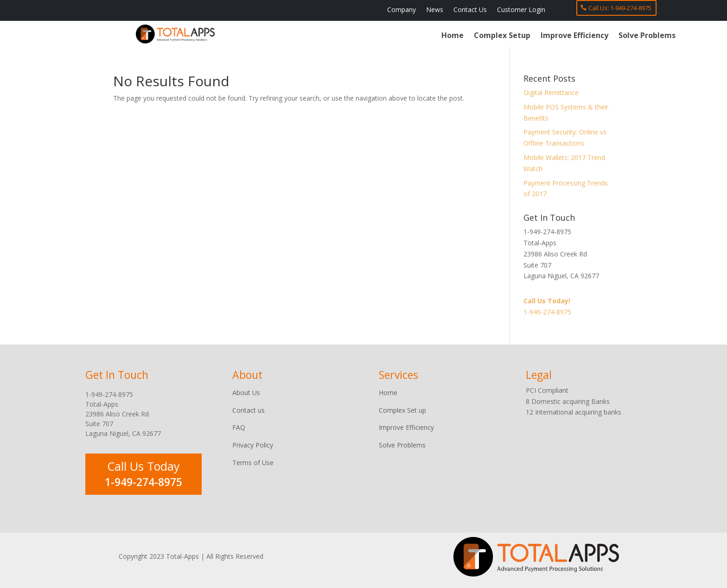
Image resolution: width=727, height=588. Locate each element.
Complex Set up (402, 410)
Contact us (249, 410)
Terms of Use (253, 463)
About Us (246, 393)
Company (402, 10)
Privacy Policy (253, 445)
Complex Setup (502, 36)
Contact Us (470, 10)
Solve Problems (647, 36)
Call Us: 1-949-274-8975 (620, 8)
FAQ (239, 427)
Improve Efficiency (574, 36)
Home (453, 36)
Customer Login (521, 10)
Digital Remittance (551, 93)
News (435, 10)
